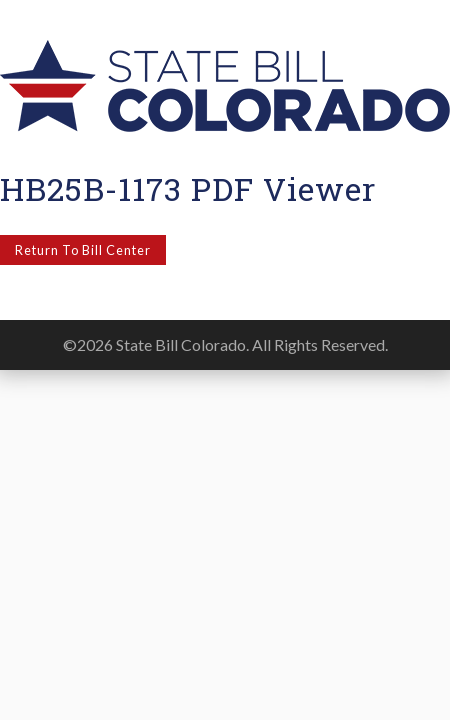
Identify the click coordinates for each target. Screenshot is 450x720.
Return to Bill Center (83, 250)
